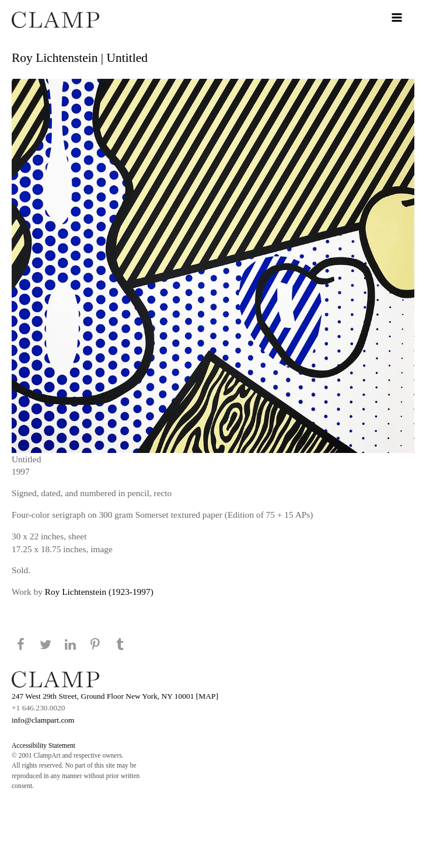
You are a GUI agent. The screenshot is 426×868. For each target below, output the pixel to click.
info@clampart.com (43, 720)
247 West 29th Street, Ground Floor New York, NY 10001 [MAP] (115, 696)
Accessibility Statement (43, 745)
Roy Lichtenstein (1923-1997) (99, 592)
